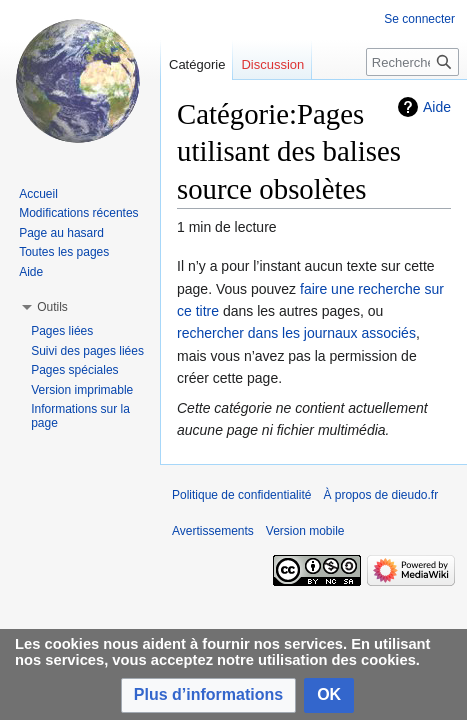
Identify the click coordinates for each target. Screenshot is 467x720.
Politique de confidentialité (241, 495)
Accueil (38, 194)
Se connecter (419, 19)
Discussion (272, 64)
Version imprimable (82, 390)
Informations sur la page (80, 416)
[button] (208, 695)
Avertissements (213, 531)
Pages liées (62, 331)
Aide (437, 107)
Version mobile (305, 531)
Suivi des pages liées (87, 351)
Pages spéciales (74, 370)
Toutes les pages (64, 252)
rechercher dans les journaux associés (296, 333)
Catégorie (197, 64)
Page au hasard (61, 233)
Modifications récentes (78, 213)
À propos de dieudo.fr (380, 495)
